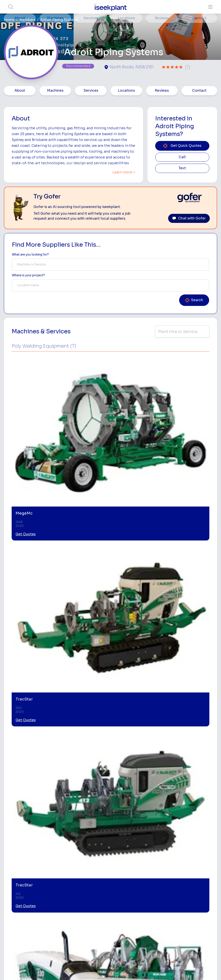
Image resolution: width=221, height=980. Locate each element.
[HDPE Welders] (83, 790)
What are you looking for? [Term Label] (30, 255)
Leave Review (47, 684)
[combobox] (110, 265)
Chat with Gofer (189, 218)
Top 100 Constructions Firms (201, 883)
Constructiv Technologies (97, 915)
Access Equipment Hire (136, 875)
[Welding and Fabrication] (137, 790)
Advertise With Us (100, 896)
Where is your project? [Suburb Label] (28, 275)
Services (91, 91)
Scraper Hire (169, 880)
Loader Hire (169, 866)
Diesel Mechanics (168, 909)
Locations (126, 91)
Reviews (162, 91)
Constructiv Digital (95, 905)
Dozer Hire (133, 901)
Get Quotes (26, 424)
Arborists (167, 893)
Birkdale (16, 727)
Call (182, 157)
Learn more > (124, 172)
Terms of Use (41, 970)
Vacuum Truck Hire (168, 919)
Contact (199, 91)
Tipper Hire (168, 886)
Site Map (181, 970)
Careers (93, 931)
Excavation (133, 935)
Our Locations (97, 889)
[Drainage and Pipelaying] (190, 790)
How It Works (97, 876)
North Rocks (46, 727)
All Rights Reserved (154, 970)
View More (30, 441)
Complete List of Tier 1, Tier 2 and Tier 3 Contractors (204, 898)
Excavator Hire (136, 908)
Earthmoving (169, 873)
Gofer (91, 924)
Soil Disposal (167, 941)
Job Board (198, 862)
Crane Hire (133, 894)
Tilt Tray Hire (134, 928)
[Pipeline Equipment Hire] (30, 790)
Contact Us (95, 938)
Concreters (169, 900)
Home (9, 20)
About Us (94, 869)
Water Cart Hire (137, 915)
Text (182, 168)
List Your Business (30, 898)
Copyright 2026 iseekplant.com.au (108, 970)
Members (27, 20)
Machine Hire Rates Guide (200, 871)
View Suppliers (98, 882)
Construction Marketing (200, 911)
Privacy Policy (67, 970)
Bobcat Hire (134, 866)
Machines (55, 91)
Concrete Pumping (132, 885)
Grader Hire (134, 921)
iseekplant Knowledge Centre (199, 923)
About (20, 91)
